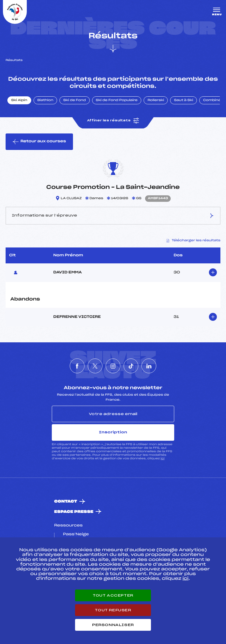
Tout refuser (113, 610)
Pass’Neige (76, 534)
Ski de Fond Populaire (117, 100)
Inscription (113, 432)
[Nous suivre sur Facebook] (77, 366)
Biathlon (45, 100)
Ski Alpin (19, 100)
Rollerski (156, 100)
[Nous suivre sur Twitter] (95, 366)
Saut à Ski (183, 100)
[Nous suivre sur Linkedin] (149, 366)
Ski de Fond (75, 100)
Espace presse (74, 512)
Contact (66, 502)
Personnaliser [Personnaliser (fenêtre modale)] (113, 625)
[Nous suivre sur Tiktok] (131, 366)
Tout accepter (113, 595)
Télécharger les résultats (193, 241)
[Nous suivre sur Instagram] (113, 366)
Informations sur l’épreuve (113, 216)
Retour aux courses (39, 142)
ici (163, 459)
